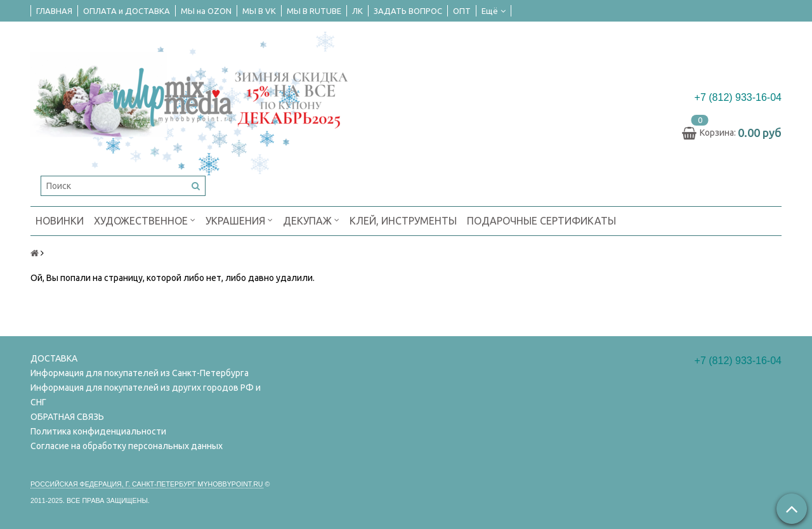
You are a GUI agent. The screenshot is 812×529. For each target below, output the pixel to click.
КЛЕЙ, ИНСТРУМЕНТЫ (403, 221)
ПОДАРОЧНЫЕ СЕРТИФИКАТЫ (541, 221)
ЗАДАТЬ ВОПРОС (408, 11)
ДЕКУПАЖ (311, 220)
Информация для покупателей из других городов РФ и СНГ (146, 395)
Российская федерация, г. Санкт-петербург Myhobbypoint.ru (147, 484)
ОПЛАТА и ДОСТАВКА (127, 11)
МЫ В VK (259, 11)
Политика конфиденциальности (98, 431)
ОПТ (462, 11)
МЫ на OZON (206, 11)
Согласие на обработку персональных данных (127, 446)
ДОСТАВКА (54, 358)
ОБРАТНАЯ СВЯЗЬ (67, 417)
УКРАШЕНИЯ (239, 220)
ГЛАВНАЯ (54, 11)
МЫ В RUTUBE (314, 11)
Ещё (494, 11)
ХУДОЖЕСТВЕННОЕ (145, 220)
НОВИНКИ (60, 221)
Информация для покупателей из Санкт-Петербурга (140, 373)
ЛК (357, 11)
